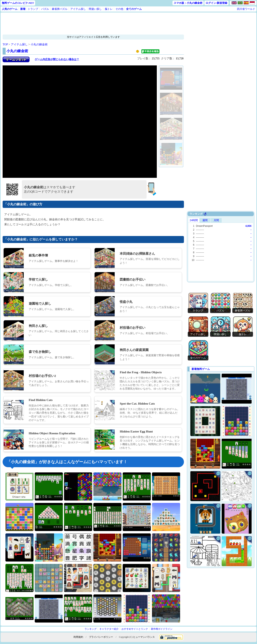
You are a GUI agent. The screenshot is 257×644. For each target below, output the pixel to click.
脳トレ (109, 9)
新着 (23, 9)
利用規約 (78, 637)
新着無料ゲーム (201, 369)
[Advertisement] (81, 23)
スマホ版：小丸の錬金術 (188, 3)
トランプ (33, 9)
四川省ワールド (246, 9)
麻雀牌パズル (60, 9)
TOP (5, 44)
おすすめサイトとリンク (135, 629)
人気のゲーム (10, 9)
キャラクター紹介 (109, 629)
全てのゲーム (134, 9)
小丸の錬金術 (39, 44)
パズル (45, 9)
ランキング (91, 629)
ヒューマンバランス (144, 637)
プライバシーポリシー (101, 637)
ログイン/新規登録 (216, 3)
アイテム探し (78, 9)
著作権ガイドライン (162, 629)
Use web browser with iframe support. (221, 249)
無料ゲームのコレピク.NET (18, 3)
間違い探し (95, 9)
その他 (119, 9)
